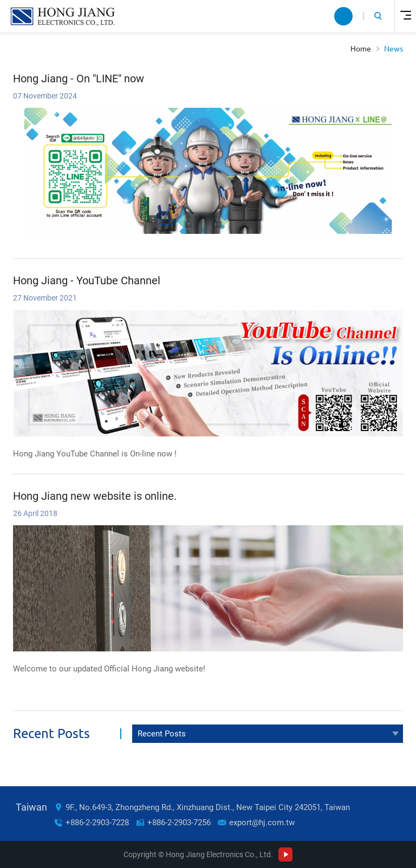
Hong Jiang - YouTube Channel (87, 280)
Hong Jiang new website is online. (95, 496)
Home (361, 49)
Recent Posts (162, 734)
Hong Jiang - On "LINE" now (79, 79)
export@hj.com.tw (262, 823)
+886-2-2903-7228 (97, 823)
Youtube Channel (285, 854)
